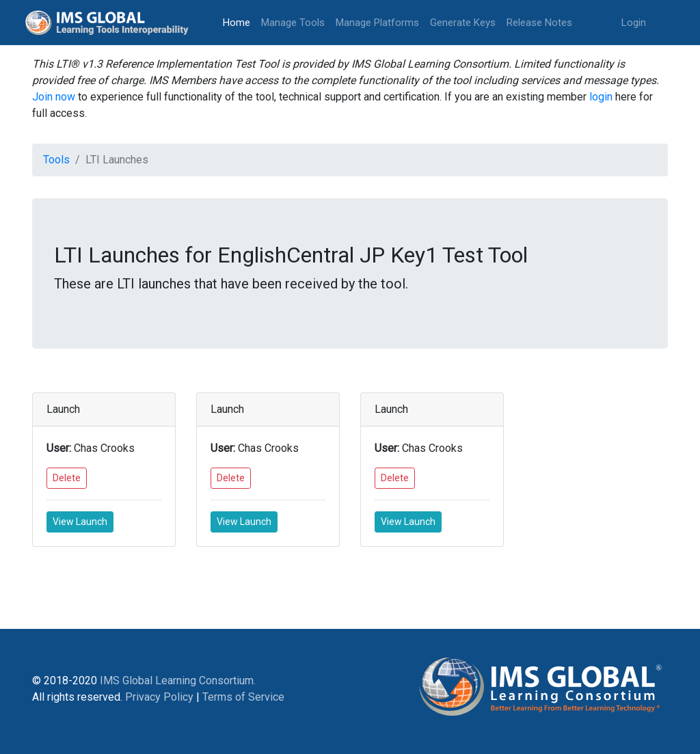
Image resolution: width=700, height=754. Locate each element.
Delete (67, 478)
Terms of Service (243, 697)
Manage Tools (293, 23)
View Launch (80, 522)
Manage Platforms (377, 23)
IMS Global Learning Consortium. (178, 681)
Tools (56, 160)
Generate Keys (463, 23)
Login (634, 23)
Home (239, 22)
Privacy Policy (159, 697)
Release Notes (539, 23)
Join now (54, 97)
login (601, 97)
